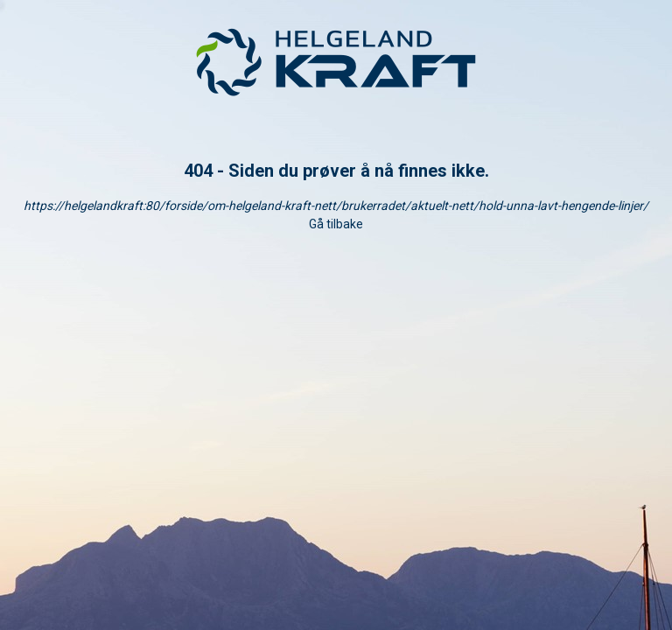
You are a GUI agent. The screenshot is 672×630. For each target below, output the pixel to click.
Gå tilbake (336, 224)
